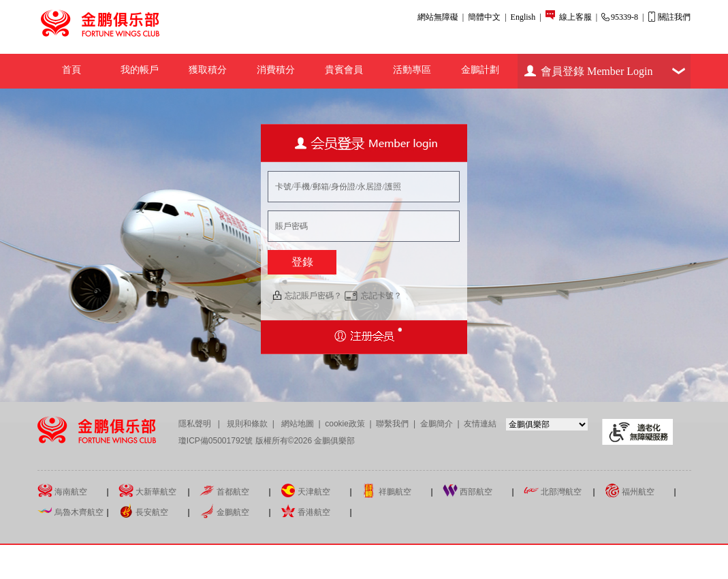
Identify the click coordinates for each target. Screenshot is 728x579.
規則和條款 (249, 424)
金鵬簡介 (438, 424)
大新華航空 (147, 490)
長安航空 (143, 511)
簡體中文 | (487, 17)
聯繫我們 (393, 424)
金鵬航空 (224, 511)
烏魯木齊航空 (70, 511)
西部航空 (468, 490)
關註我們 (669, 17)
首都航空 (224, 490)
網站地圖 (297, 424)
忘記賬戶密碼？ (313, 296)
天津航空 (305, 490)
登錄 (302, 262)
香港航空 (305, 511)
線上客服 (576, 17)
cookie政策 (345, 424)
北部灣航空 (553, 490)
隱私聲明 (196, 424)
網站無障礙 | (441, 17)
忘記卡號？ (381, 296)
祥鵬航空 (386, 490)
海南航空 (62, 490)
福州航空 (630, 490)
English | (526, 17)
